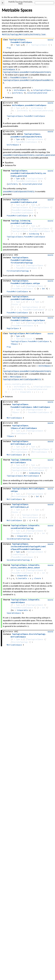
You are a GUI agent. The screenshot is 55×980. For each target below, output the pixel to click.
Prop (9, 48)
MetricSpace (16, 377)
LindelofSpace (18, 555)
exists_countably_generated (18, 384)
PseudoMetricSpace (19, 78)
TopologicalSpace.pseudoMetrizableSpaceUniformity (27, 72)
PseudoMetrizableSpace (26, 142)
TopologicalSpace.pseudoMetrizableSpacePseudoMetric (28, 80)
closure (37, 578)
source (50, 40)
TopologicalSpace (39, 45)
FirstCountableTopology (18, 271)
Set (43, 289)
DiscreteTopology (20, 642)
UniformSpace (9, 69)
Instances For (10, 165)
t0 (6, 392)
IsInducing (34, 234)
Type (18, 45)
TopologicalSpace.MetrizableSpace (28, 470)
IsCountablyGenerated (37, 93)
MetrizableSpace (14, 418)
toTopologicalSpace (42, 90)
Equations (9, 163)
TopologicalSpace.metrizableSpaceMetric (22, 379)
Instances (9, 97)
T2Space (10, 436)
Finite (15, 304)
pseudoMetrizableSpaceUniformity (19, 192)
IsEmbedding (34, 473)
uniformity (18, 93)
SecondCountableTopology (18, 539)
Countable (22, 578)
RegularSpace (13, 328)
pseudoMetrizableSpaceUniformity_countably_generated (29, 155)
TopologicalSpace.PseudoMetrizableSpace (26, 116)
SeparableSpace (14, 613)
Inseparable (25, 392)
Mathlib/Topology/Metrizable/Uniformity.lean (24, 34)
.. (22, 260)
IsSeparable (22, 536)
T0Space (14, 344)
